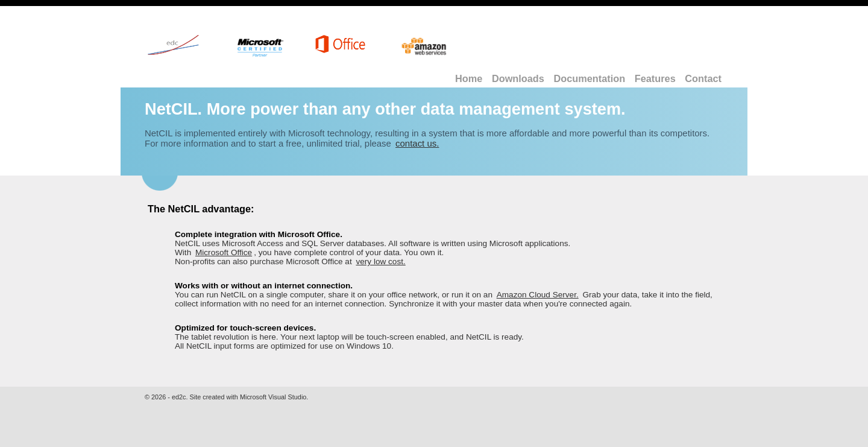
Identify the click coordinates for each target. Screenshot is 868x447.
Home (469, 78)
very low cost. (380, 262)
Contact (703, 78)
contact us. (417, 143)
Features (655, 78)
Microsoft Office (224, 252)
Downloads (518, 78)
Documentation (589, 78)
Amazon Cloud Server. (538, 295)
